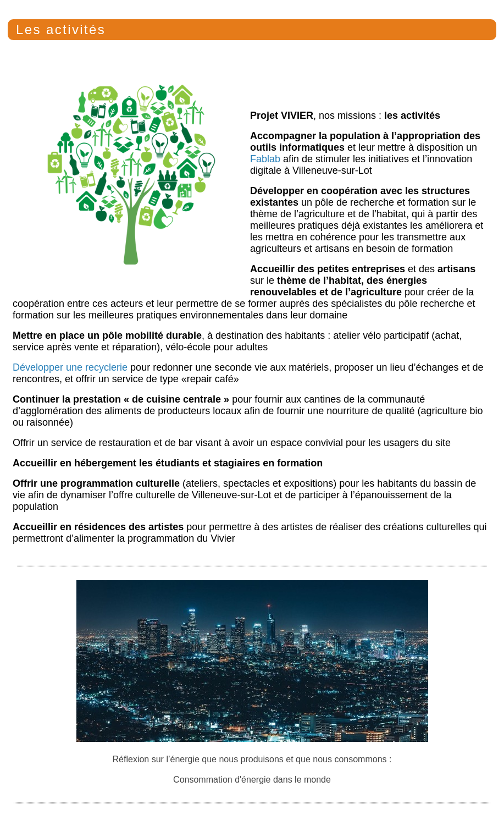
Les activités (61, 29)
